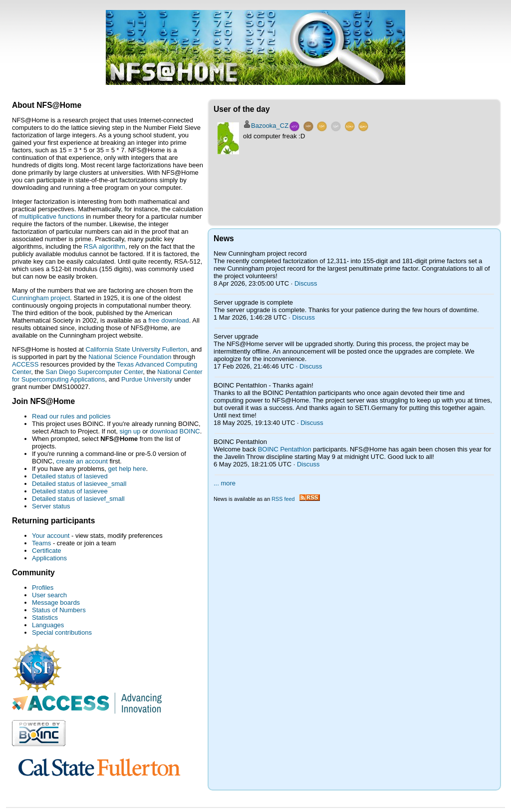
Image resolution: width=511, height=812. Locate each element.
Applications (49, 558)
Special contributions (62, 632)
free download (169, 320)
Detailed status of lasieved (70, 476)
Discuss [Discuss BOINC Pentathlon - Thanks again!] (312, 423)
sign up (130, 431)
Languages (48, 625)
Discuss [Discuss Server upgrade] (311, 366)
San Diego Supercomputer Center (94, 372)
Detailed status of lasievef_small (78, 499)
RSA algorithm (105, 246)
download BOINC (175, 431)
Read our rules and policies (71, 416)
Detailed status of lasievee (70, 491)
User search (49, 595)
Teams (41, 543)
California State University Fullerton (137, 349)
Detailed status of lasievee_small (79, 484)
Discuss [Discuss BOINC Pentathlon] (308, 464)
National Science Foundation (130, 357)
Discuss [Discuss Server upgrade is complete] (304, 317)
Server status (51, 506)
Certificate (47, 551)
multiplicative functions (51, 216)
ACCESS (25, 364)
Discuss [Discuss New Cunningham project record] (306, 283)
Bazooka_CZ (270, 126)
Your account (51, 536)
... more (225, 483)
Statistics (45, 617)
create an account (82, 461)
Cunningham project (41, 298)
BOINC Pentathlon (285, 449)
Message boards (56, 603)
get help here (127, 469)
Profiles (43, 588)
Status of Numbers (59, 610)
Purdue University (147, 379)
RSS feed (295, 499)
